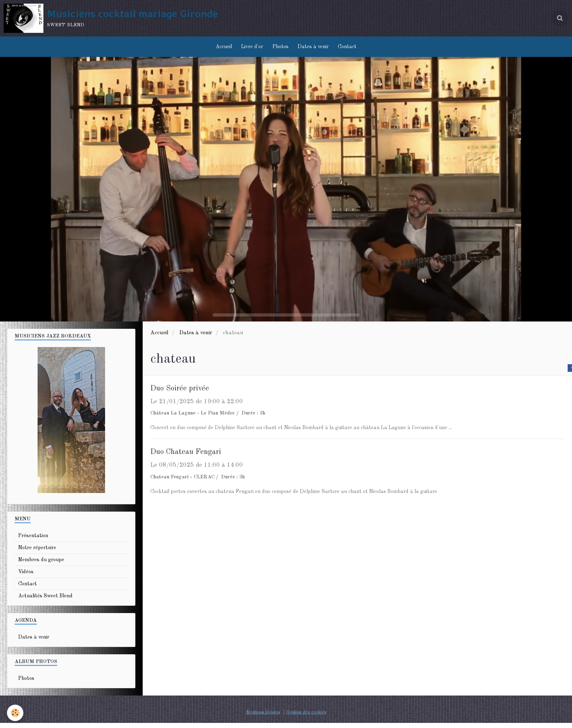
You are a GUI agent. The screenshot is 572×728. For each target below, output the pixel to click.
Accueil (221, 49)
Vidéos (26, 577)
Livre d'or (251, 49)
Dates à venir (315, 49)
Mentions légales (263, 717)
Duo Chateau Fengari (191, 458)
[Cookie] (16, 713)
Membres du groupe (41, 565)
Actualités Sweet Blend (45, 601)
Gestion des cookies (306, 717)
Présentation (33, 541)
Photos (281, 49)
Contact (351, 49)
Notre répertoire (37, 553)
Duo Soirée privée (183, 393)
